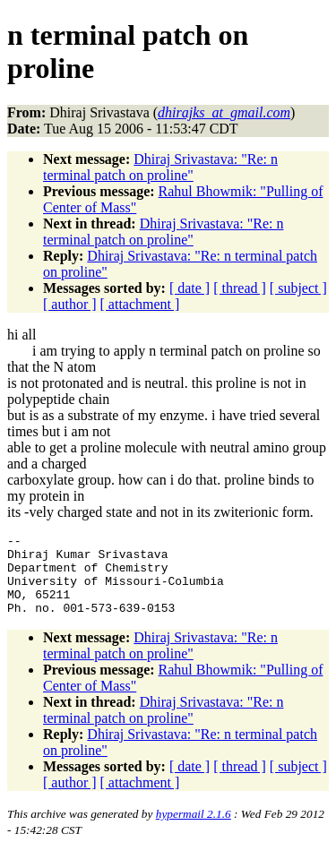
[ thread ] (240, 288)
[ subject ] (298, 288)
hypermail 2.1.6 (194, 830)
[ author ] (70, 304)
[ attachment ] (140, 304)
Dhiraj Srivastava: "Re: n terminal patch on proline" (160, 167)
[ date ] (190, 288)
